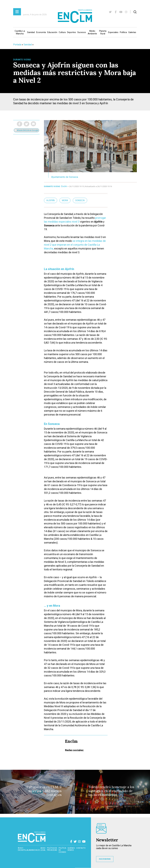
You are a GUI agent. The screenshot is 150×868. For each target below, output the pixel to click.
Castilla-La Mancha (20, 32)
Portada (17, 45)
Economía (41, 32)
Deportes (71, 32)
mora (65, 200)
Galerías (132, 32)
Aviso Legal (43, 849)
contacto (81, 848)
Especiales (113, 32)
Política (123, 32)
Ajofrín (51, 200)
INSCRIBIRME (105, 859)
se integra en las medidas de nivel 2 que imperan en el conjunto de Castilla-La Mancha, (75, 245)
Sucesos (82, 32)
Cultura (62, 32)
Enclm (64, 186)
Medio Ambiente (92, 32)
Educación (52, 32)
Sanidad (31, 32)
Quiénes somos (71, 849)
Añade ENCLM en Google (26, 130)
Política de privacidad (52, 849)
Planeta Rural (103, 32)
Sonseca (80, 200)
